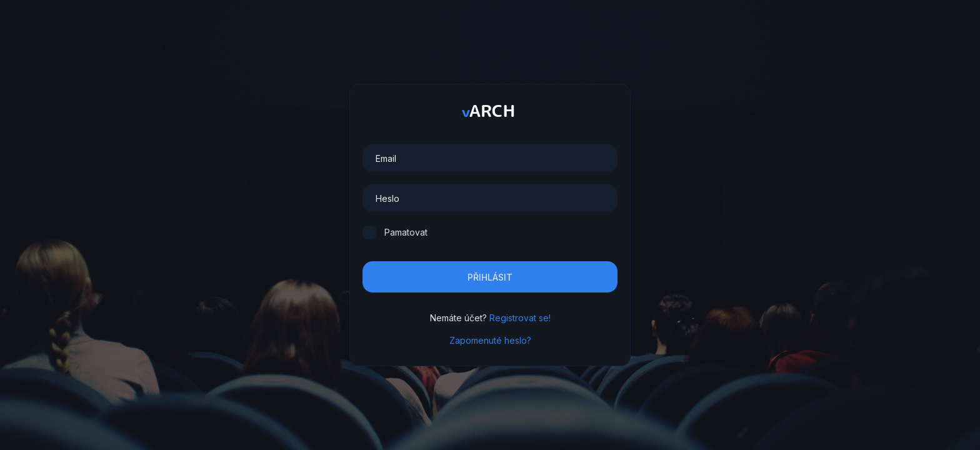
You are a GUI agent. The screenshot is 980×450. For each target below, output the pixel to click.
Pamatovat (406, 232)
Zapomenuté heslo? (490, 340)
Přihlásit (490, 277)
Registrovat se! (520, 318)
